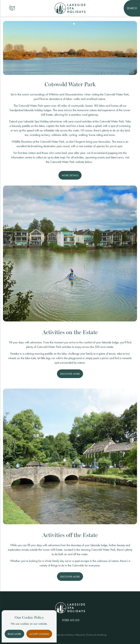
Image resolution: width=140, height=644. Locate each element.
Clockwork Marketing (96, 635)
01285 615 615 (71, 620)
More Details (70, 175)
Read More (14, 634)
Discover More (70, 374)
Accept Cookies (39, 634)
